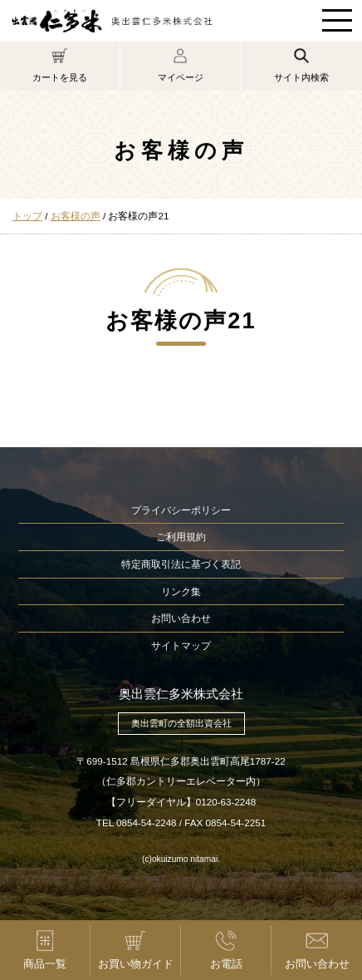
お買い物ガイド (135, 949)
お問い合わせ (181, 618)
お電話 (226, 949)
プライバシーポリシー (181, 510)
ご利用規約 (181, 537)
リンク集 (181, 591)
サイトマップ (181, 645)
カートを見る (60, 65)
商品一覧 (45, 949)
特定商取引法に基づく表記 (181, 564)
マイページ (180, 65)
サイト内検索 (302, 65)
